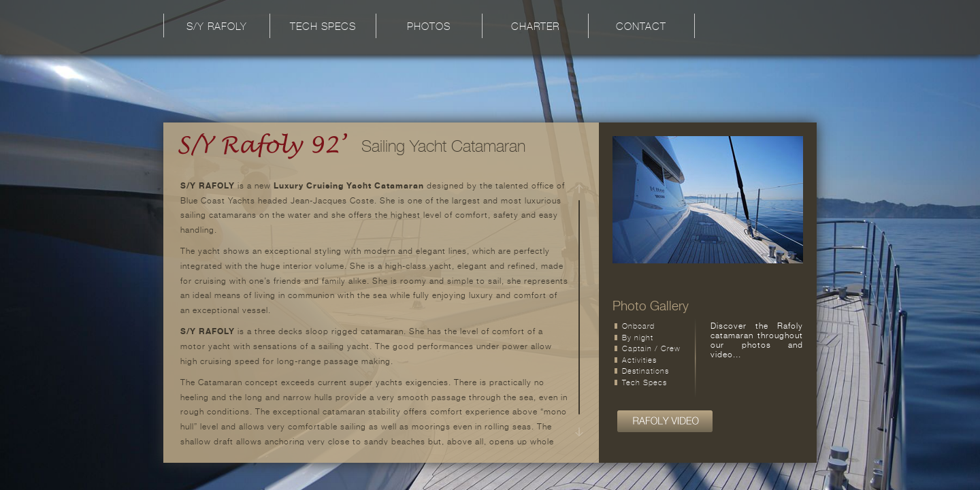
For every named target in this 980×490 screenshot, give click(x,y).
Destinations (646, 372)
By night (638, 339)
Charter (535, 28)
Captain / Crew (651, 349)
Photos (429, 28)
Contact (641, 28)
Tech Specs (323, 28)
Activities (639, 361)
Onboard (638, 327)
